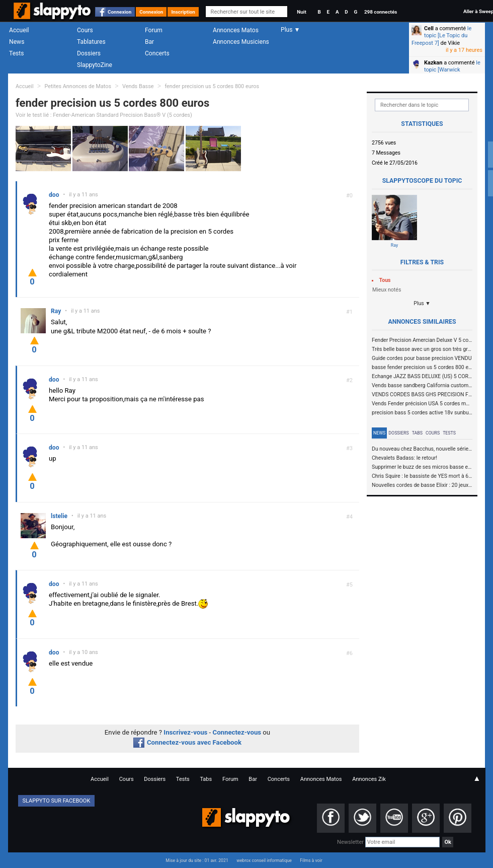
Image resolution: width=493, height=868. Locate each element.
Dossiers (89, 53)
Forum (154, 30)
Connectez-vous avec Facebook (187, 742)
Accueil (19, 30)
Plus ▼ (422, 303)
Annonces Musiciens (241, 42)
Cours (85, 30)
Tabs (417, 433)
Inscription (183, 12)
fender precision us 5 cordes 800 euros (212, 86)
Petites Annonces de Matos (78, 86)
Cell (429, 28)
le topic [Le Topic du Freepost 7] (441, 36)
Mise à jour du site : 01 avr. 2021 (197, 860)
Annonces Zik (369, 779)
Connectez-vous (237, 732)
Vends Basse (138, 86)
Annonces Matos (236, 30)
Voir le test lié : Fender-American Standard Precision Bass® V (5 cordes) (104, 115)
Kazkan (433, 63)
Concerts (157, 53)
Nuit (301, 12)
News (17, 42)
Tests (16, 53)
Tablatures (91, 42)
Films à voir (311, 860)
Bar (149, 42)
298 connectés (381, 12)
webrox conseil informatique (264, 860)
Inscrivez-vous (185, 732)
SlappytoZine (95, 65)
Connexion (119, 12)
